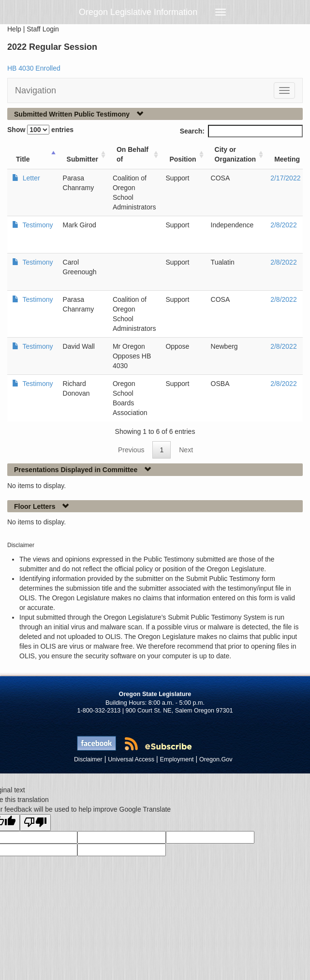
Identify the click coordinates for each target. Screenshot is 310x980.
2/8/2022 (284, 225)
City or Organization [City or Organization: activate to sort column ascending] (236, 154)
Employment (177, 759)
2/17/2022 (285, 178)
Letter (30, 178)
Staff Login (43, 29)
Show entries (40, 130)
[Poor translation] (35, 823)
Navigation (36, 90)
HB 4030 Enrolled (34, 68)
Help (14, 29)
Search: (241, 131)
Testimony (37, 225)
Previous (131, 450)
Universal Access (131, 759)
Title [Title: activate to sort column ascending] (23, 159)
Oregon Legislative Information (138, 12)
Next (186, 450)
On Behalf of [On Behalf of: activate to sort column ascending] (133, 154)
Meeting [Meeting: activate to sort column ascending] (287, 159)
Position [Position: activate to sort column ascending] (183, 159)
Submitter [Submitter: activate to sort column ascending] (82, 159)
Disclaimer (88, 759)
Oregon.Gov (216, 759)
